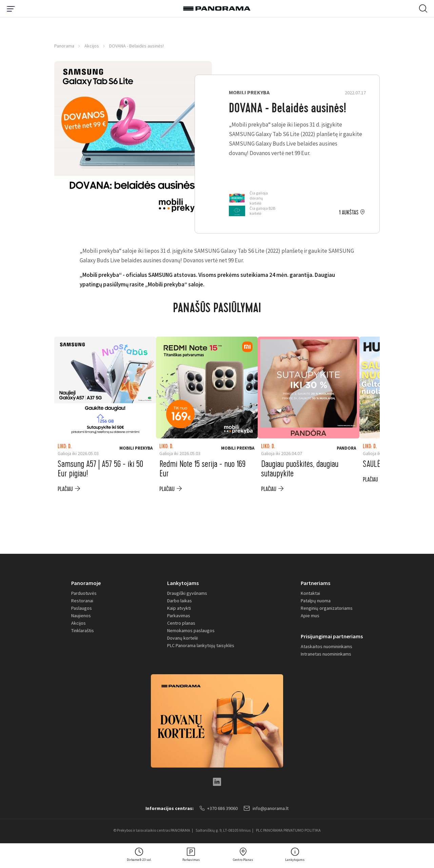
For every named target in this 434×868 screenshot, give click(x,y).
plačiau (65, 489)
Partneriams (315, 583)
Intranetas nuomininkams (326, 654)
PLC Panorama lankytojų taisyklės (201, 645)
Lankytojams (183, 583)
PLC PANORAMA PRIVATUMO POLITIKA (288, 830)
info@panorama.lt (266, 808)
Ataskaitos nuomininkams (327, 646)
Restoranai (82, 601)
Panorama (64, 46)
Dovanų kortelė (183, 638)
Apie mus (310, 616)
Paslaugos (82, 608)
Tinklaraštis (83, 630)
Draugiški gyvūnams (187, 593)
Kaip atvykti (179, 608)
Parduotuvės (84, 593)
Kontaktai (310, 593)
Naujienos (81, 616)
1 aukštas (349, 213)
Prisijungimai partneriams (332, 636)
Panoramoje (86, 583)
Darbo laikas (180, 601)
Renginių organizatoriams (327, 608)
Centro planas (181, 623)
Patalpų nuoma (316, 601)
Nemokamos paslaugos (191, 630)
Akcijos (92, 46)
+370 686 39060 (219, 808)
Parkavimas (179, 616)
